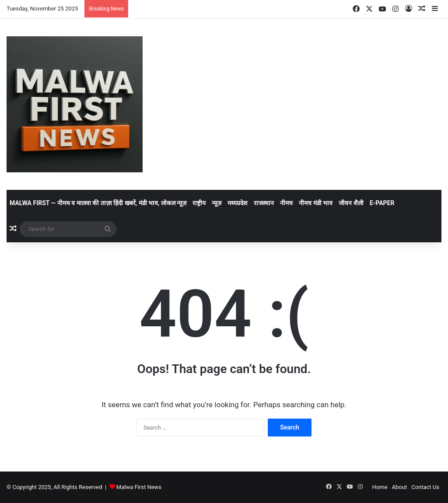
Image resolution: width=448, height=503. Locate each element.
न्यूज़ (217, 203)
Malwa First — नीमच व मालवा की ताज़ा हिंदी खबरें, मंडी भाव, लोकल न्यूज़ (98, 203)
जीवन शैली (351, 203)
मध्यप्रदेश (238, 203)
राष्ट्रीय (199, 203)
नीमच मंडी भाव (316, 203)
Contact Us (425, 487)
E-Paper (382, 203)
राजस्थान (264, 203)
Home (380, 487)
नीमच (286, 203)
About (400, 487)
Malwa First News (139, 487)
